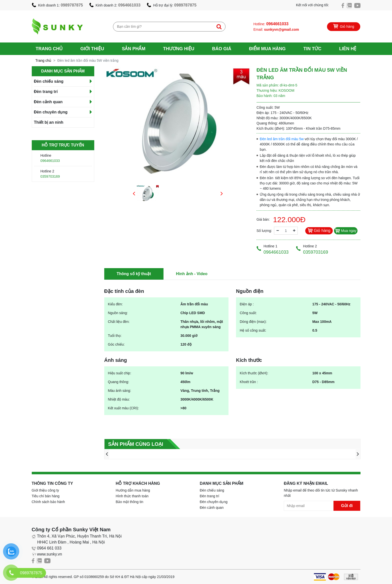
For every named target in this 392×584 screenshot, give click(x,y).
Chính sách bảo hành (48, 502)
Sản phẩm (133, 49)
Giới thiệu (92, 49)
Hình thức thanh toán (132, 496)
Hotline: (271, 24)
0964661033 (129, 5)
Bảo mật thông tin (129, 502)
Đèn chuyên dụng (51, 112)
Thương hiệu (179, 49)
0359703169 (50, 176)
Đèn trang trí (46, 92)
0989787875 (72, 5)
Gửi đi (347, 506)
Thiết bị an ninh (49, 122)
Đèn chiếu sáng (49, 81)
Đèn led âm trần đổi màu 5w (282, 139)
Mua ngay (346, 231)
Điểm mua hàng (267, 49)
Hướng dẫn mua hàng (133, 490)
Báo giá (222, 49)
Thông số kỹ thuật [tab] (134, 274)
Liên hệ (348, 49)
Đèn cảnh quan (48, 102)
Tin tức (312, 49)
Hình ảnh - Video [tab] (192, 274)
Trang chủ (49, 49)
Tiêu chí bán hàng (46, 496)
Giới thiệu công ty (45, 490)
